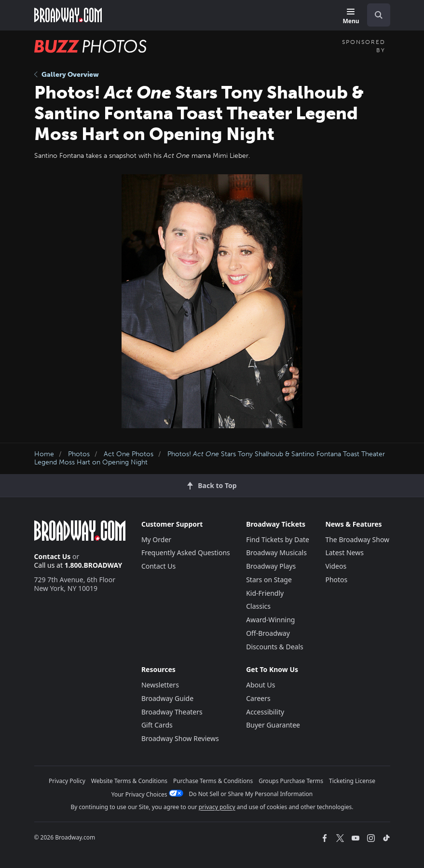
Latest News (344, 553)
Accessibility (265, 712)
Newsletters (160, 685)
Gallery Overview (67, 75)
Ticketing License (352, 781)
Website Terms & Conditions (129, 781)
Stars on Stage (269, 580)
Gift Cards (157, 725)
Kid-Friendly (265, 593)
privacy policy (217, 807)
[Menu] (351, 17)
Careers (258, 698)
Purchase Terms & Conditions (213, 781)
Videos (336, 566)
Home (44, 454)
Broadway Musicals (276, 553)
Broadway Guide (167, 698)
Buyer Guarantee (273, 725)
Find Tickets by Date (278, 539)
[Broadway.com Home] (68, 15)
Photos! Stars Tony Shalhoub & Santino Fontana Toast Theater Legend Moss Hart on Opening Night (210, 458)
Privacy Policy (67, 781)
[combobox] (375, 15)
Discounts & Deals (275, 647)
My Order (156, 539)
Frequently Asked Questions (186, 553)
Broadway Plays (271, 566)
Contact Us (53, 556)
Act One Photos (129, 454)
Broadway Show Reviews (180, 738)
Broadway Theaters (172, 712)
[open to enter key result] (379, 15)
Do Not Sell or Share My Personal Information (251, 794)
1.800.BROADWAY (94, 565)
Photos (79, 454)
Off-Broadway (268, 633)
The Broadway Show (357, 539)
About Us (260, 685)
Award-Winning (270, 620)
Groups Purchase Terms (291, 781)
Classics (258, 606)
